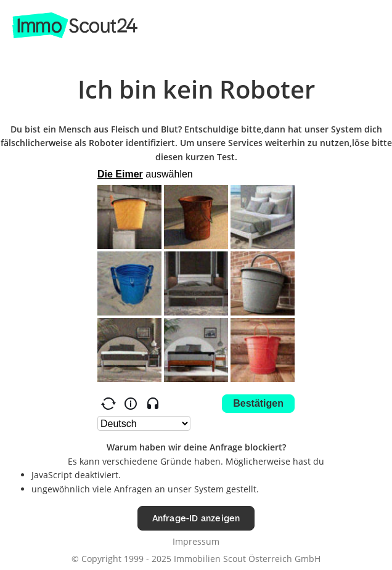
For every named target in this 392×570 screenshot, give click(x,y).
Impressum (196, 541)
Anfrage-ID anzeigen (196, 518)
